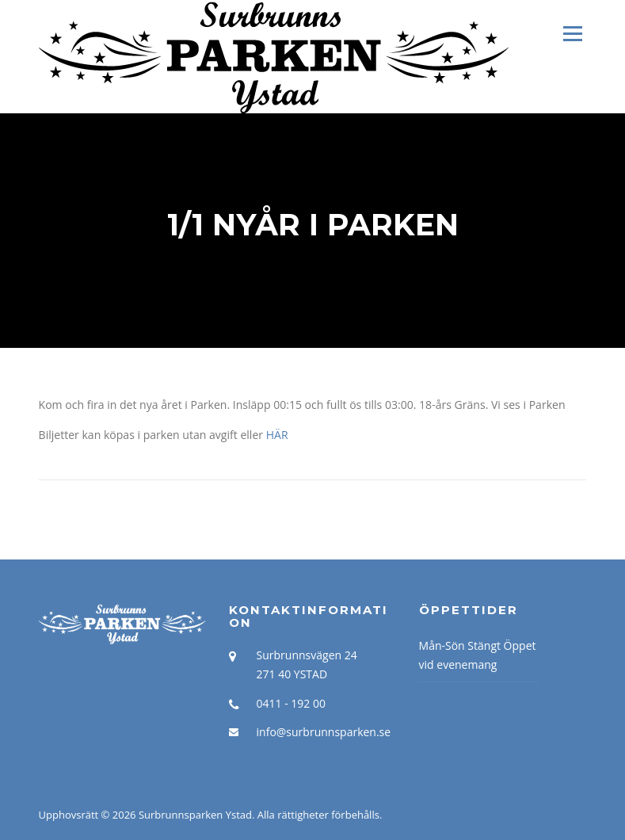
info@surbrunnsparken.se (324, 732)
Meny (572, 34)
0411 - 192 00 (291, 703)
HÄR (277, 435)
